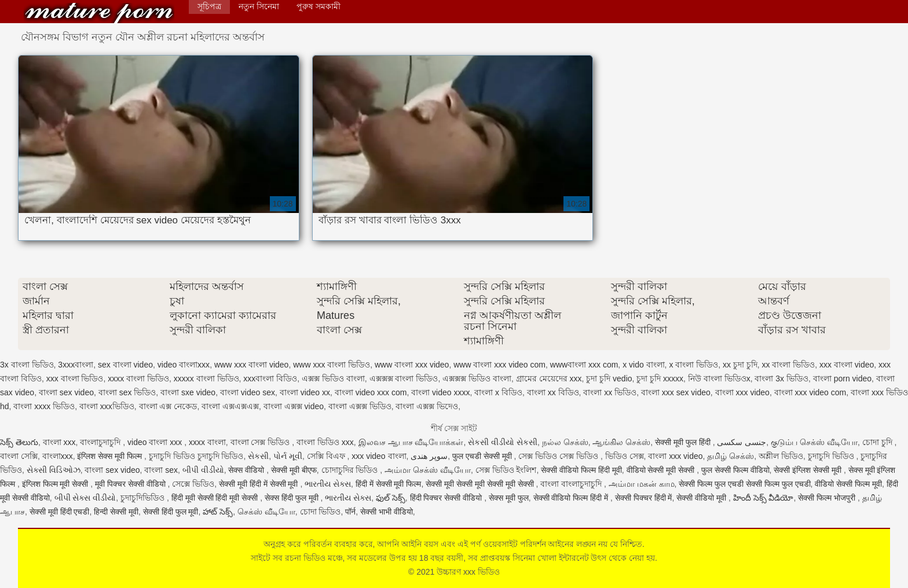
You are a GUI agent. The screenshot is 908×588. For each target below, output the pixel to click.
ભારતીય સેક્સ (328, 484)
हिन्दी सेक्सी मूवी (116, 512)
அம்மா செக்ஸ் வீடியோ (428, 470)
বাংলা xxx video (742, 392)
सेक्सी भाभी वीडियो (387, 512)
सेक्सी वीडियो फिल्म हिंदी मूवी (581, 470)
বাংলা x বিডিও (498, 392)
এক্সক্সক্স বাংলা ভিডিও (404, 378)
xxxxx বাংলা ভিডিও (206, 378)
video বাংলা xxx (156, 442)
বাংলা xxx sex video (676, 392)
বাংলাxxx (58, 456)
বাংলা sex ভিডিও (127, 392)
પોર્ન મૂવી (288, 456)
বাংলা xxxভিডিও (107, 406)
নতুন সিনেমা (259, 6)
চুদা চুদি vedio (609, 378)
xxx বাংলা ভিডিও (75, 378)
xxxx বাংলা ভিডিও (138, 378)
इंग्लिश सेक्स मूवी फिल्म (111, 456)
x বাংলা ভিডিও (693, 365)
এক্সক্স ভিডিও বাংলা (333, 378)
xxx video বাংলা (379, 456)
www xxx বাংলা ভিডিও (332, 365)
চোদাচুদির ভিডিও (351, 470)
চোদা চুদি (878, 442)
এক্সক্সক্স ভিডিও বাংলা (477, 378)
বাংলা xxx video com (810, 392)
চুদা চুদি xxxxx (660, 378)
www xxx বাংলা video (251, 365)
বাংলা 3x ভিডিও (781, 378)
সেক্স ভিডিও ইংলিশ (506, 470)
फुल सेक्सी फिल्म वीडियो (735, 470)
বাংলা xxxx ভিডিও (44, 406)
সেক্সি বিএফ (327, 456)
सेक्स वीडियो (247, 470)
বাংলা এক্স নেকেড (168, 406)
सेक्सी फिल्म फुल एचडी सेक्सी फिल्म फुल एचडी (744, 484)
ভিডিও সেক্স (625, 456)
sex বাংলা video (125, 365)
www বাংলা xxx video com (499, 365)
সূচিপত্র (209, 6)
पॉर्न (350, 512)
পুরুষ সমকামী (318, 6)
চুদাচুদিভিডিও (144, 498)
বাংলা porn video (842, 378)
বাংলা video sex (248, 392)
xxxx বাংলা (207, 442)
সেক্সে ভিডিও (193, 484)
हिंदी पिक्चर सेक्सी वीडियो (447, 498)
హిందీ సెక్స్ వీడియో (764, 498)
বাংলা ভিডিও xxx (325, 442)
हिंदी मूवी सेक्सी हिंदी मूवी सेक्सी (216, 498)
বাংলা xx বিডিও (553, 392)
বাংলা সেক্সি (19, 456)
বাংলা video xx (305, 392)
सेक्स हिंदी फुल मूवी (293, 498)
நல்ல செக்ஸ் (565, 442)
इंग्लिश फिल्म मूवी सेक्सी (56, 484)
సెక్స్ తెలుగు (19, 442)
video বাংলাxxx (184, 365)
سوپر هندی (429, 456)
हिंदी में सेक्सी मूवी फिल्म (389, 484)
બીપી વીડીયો (203, 470)
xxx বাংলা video (847, 365)
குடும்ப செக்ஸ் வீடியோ (814, 442)
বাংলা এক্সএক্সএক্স (230, 406)
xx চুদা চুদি (740, 365)
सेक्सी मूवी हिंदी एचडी (60, 512)
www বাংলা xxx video (412, 365)
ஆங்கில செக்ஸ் (621, 442)
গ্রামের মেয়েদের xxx (549, 378)
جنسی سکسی (742, 442)
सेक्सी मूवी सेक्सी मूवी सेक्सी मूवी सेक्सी (481, 484)
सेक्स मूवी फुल (509, 498)
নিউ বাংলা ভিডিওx (719, 378)
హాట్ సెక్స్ (218, 512)
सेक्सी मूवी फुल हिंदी (684, 442)
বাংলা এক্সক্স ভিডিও (360, 406)
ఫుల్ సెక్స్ (391, 498)
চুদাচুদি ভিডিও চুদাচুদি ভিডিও (196, 456)
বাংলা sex (161, 470)
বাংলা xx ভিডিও (610, 392)
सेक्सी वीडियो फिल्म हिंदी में (572, 498)
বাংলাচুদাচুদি (101, 442)
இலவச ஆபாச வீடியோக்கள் (411, 442)
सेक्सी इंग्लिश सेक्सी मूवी (809, 470)
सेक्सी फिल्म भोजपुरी (828, 498)
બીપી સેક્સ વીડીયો (85, 498)
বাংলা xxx (59, 442)
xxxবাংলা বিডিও (270, 378)
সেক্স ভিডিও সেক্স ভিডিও (559, 456)
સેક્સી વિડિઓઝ (54, 470)
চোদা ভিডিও (321, 512)
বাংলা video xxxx (440, 392)
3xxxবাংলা (76, 365)
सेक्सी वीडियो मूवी (702, 498)
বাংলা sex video (66, 392)
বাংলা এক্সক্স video (294, 406)
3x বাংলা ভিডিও (27, 365)
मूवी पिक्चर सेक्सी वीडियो (131, 484)
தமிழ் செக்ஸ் (731, 456)
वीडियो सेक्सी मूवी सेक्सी (662, 470)
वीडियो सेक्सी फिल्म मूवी (848, 484)
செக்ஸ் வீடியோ (266, 512)
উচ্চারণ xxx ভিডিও (99, 13)
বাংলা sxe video (188, 392)
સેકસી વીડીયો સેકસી (503, 442)
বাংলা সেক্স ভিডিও (261, 442)
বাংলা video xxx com (371, 392)
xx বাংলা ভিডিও (789, 365)
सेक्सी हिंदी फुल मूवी (171, 512)
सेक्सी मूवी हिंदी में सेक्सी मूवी (259, 484)
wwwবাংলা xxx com (584, 365)
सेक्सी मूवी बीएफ (294, 470)
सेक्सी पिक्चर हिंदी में (644, 498)
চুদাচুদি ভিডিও (832, 456)
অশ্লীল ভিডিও (781, 456)
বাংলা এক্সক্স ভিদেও (427, 406)
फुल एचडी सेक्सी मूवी (483, 456)
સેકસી (258, 456)
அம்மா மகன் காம (642, 484)
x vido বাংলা (643, 365)
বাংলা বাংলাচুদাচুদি (572, 484)
